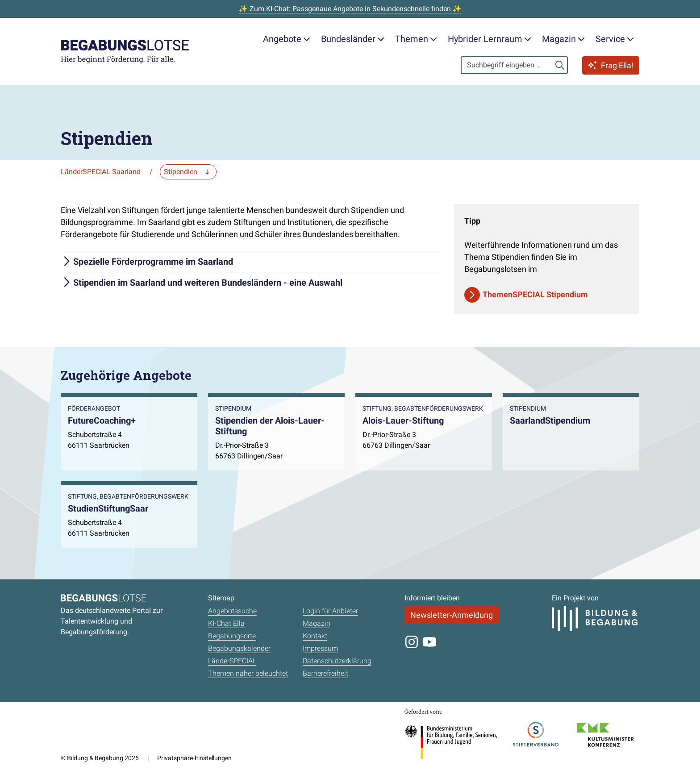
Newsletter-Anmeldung (452, 615)
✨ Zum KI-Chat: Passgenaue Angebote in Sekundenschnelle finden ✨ (350, 9)
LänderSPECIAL (232, 661)
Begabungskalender (239, 648)
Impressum (320, 648)
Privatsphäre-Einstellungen (194, 758)
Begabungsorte (232, 636)
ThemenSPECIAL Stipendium (535, 294)
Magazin (317, 623)
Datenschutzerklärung (337, 661)
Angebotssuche (232, 611)
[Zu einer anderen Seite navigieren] (188, 172)
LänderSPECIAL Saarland (101, 172)
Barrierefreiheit (325, 673)
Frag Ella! (611, 65)
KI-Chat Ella (226, 623)
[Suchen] (560, 65)
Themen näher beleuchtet (248, 673)
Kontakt (315, 636)
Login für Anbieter (330, 611)
